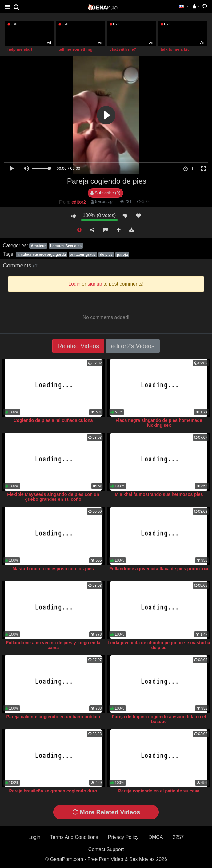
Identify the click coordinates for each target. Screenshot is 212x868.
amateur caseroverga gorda (41, 255)
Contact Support (106, 849)
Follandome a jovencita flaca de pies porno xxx (159, 569)
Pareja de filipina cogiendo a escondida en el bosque (159, 719)
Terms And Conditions (74, 837)
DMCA (156, 837)
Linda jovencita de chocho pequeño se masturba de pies (159, 645)
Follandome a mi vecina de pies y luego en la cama (53, 645)
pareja (122, 255)
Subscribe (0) (105, 193)
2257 (178, 837)
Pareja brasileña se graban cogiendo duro (53, 791)
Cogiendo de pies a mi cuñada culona (53, 420)
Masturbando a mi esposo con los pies (53, 569)
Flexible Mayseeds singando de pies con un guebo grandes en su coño (53, 497)
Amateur (38, 246)
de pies (106, 255)
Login (34, 837)
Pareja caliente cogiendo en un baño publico (53, 717)
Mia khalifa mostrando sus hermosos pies (159, 494)
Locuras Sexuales (66, 246)
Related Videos (78, 346)
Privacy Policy (123, 837)
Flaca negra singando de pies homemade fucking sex (159, 423)
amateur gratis (83, 255)
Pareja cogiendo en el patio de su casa (159, 791)
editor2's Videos (133, 346)
